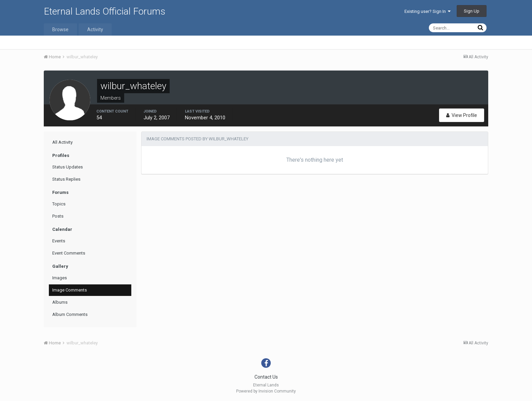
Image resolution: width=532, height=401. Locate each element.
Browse (60, 29)
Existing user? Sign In (427, 11)
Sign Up (472, 11)
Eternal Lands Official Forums (104, 11)
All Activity (62, 142)
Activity (95, 29)
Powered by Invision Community (266, 391)
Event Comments (69, 253)
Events (59, 241)
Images (60, 278)
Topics (59, 204)
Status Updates (68, 167)
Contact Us (266, 377)
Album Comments (70, 314)
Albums (60, 302)
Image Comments (70, 290)
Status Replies (66, 179)
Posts (58, 216)
